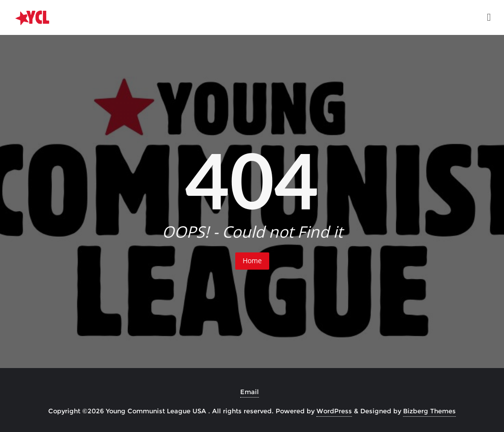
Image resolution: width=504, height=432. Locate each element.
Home (252, 261)
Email (250, 392)
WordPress (334, 411)
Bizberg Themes (429, 411)
